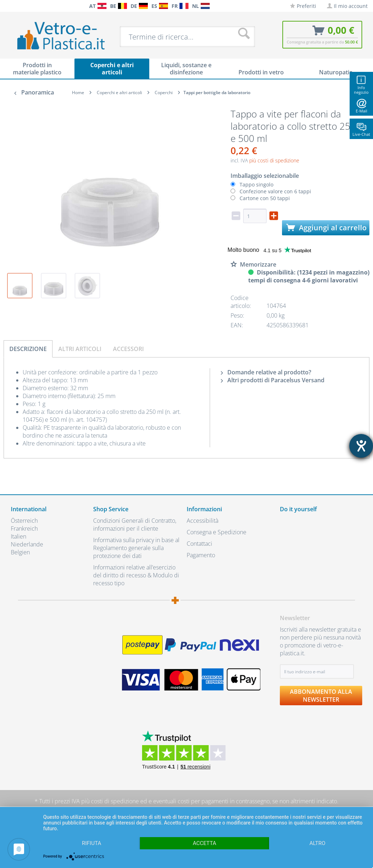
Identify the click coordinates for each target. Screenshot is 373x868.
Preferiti (303, 6)
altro (317, 843)
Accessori (128, 349)
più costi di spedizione (274, 160)
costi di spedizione (115, 801)
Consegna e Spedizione (217, 532)
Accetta (204, 843)
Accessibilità (203, 521)
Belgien (20, 552)
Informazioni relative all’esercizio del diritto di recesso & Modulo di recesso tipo (136, 575)
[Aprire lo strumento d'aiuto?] (361, 446)
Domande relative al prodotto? (266, 372)
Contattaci (199, 544)
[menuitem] (7, 6)
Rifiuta (92, 843)
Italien (19, 536)
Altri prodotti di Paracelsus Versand (273, 380)
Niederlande (27, 544)
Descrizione (28, 349)
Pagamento (201, 555)
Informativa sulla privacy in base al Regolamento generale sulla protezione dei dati (136, 548)
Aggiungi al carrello (326, 228)
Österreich (24, 521)
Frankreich (24, 528)
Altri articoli (80, 349)
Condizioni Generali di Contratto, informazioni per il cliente (135, 525)
